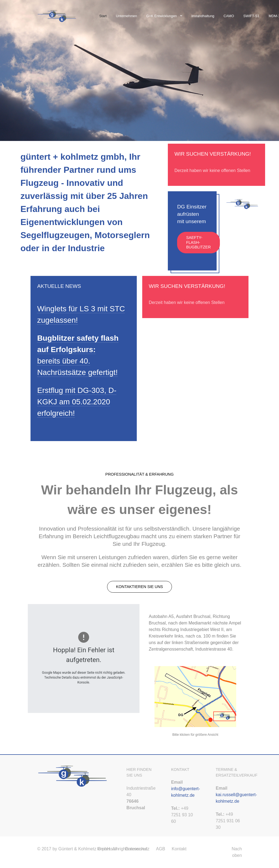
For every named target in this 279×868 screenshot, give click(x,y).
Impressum (108, 849)
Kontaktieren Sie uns (139, 587)
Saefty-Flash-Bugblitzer (198, 242)
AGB (160, 849)
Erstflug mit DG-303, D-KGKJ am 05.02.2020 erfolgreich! (77, 402)
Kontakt (179, 849)
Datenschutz (137, 849)
